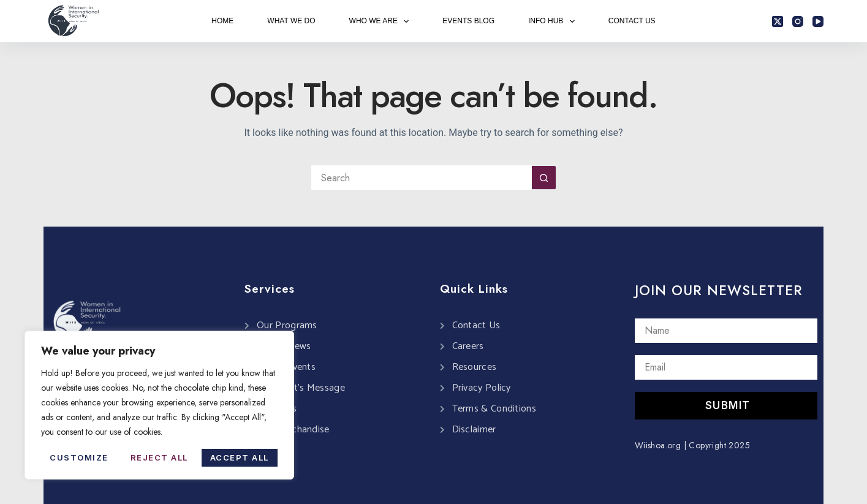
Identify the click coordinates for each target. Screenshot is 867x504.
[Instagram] (798, 21)
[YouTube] (818, 21)
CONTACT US (632, 21)
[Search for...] (422, 178)
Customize (79, 457)
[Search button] (544, 178)
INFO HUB (554, 21)
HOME (222, 21)
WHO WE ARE (382, 21)
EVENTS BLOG (468, 21)
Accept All (240, 457)
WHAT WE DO (291, 21)
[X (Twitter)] (778, 21)
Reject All (159, 457)
